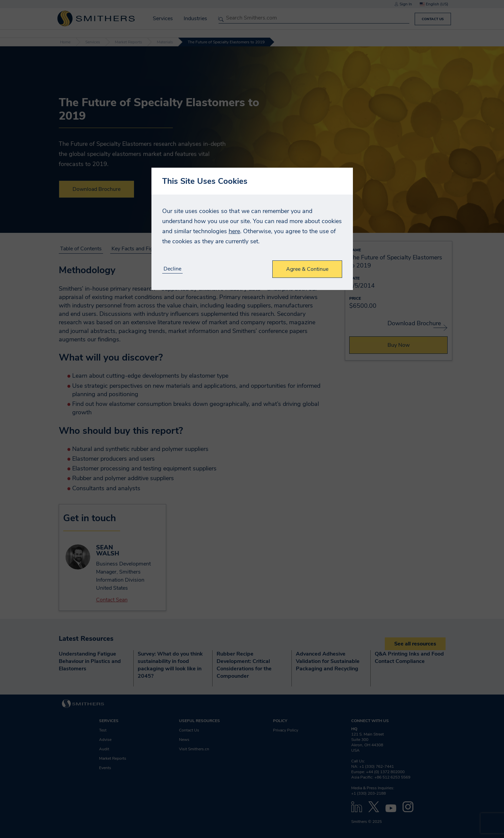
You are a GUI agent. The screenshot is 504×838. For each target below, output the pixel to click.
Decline (172, 269)
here (234, 231)
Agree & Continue (307, 269)
